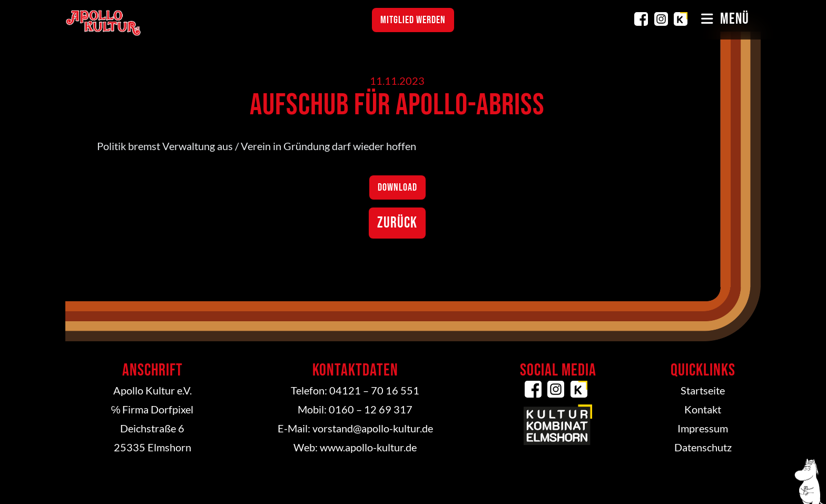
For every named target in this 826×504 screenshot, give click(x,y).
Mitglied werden (413, 20)
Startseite (703, 390)
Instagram (661, 19)
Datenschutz (703, 447)
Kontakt (703, 409)
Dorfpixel (172, 409)
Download (397, 187)
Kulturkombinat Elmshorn (681, 19)
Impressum (703, 428)
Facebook (641, 19)
